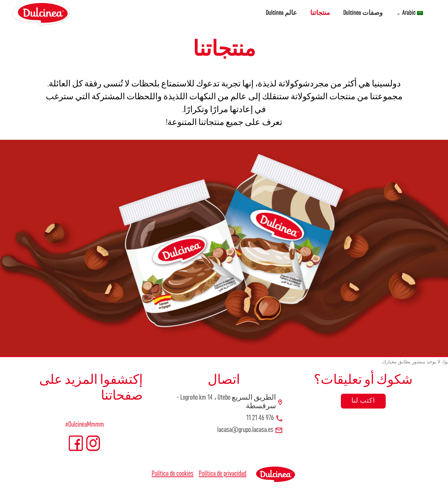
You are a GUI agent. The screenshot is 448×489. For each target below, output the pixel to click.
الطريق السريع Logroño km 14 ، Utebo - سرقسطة (226, 402)
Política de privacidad (223, 474)
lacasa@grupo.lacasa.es (245, 430)
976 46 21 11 (260, 418)
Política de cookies (173, 474)
